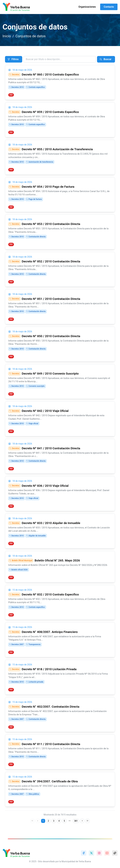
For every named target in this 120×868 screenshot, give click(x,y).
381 (76, 821)
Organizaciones (87, 7)
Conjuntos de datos (31, 36)
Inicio (7, 36)
